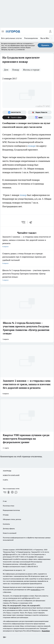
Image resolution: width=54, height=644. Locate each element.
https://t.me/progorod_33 (12, 608)
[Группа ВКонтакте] (14, 112)
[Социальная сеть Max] (40, 117)
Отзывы (6, 515)
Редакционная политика (11, 510)
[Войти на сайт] (50, 31)
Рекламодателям (31, 38)
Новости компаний (10, 533)
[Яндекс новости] (40, 112)
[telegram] (31, 222)
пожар (23, 195)
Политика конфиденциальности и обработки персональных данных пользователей (27, 539)
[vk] (24, 222)
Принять (45, 45)
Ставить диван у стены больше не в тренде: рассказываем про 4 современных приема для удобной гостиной (27, 259)
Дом (6, 70)
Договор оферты (9, 529)
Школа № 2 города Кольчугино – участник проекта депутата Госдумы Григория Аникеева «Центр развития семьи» (27, 275)
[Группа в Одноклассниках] (9, 492)
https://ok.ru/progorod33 (31, 605)
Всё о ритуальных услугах (12, 38)
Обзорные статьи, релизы (12, 519)
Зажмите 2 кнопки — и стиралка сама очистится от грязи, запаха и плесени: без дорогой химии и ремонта (27, 242)
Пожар (16, 70)
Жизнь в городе (31, 70)
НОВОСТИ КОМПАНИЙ (11, 475)
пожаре (32, 146)
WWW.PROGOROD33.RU (24, 550)
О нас (5, 501)
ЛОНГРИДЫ (7, 471)
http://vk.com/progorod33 (12, 605)
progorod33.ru (36, 590)
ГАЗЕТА (5, 480)
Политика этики (9, 506)
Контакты (6, 524)
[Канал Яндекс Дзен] (14, 117)
